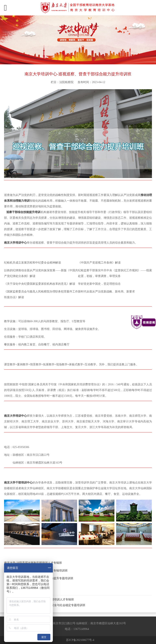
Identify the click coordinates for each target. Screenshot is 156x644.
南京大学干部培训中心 (18, 483)
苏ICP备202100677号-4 (80, 640)
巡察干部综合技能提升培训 (23, 212)
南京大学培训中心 (15, 416)
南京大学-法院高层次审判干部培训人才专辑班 (33, 563)
